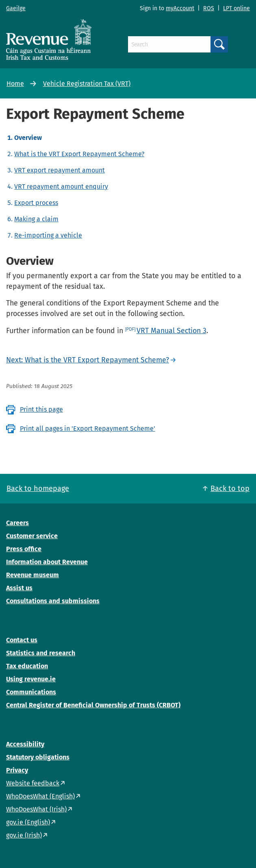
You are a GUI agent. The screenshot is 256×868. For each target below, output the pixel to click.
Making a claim (36, 219)
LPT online (236, 8)
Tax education (27, 666)
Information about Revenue (47, 562)
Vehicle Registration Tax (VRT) (87, 84)
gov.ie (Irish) (24, 835)
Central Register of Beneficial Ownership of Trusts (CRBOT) (93, 705)
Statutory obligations (38, 757)
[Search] (169, 44)
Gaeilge (16, 8)
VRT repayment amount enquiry (61, 186)
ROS (209, 8)
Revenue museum (33, 575)
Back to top (230, 489)
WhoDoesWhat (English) (40, 796)
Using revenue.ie (31, 679)
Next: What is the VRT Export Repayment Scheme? (88, 360)
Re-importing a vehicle (48, 235)
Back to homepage (38, 489)
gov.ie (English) (28, 822)
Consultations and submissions (53, 601)
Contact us (22, 640)
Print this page (41, 409)
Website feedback (33, 783)
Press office (24, 549)
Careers (17, 523)
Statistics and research (41, 653)
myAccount (180, 8)
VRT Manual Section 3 (171, 331)
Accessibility (25, 744)
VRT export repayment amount (60, 170)
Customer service (32, 536)
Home (15, 84)
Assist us (19, 588)
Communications (31, 692)
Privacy (17, 770)
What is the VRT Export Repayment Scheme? (79, 154)
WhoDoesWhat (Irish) (36, 809)
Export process (36, 203)
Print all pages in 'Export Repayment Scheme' (88, 429)
